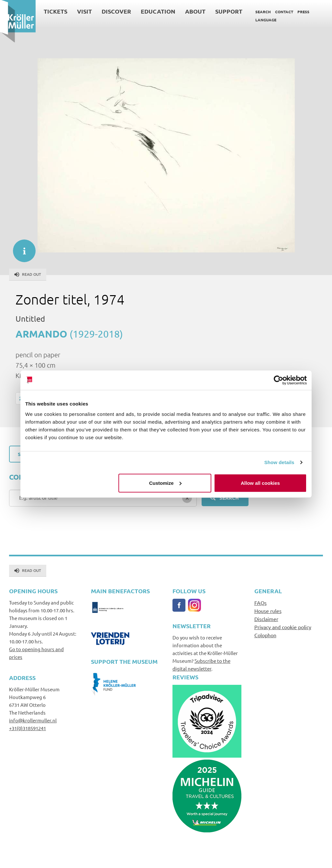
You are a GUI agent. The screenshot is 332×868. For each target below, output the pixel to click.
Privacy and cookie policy (283, 627)
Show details (279, 462)
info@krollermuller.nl (33, 720)
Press (303, 12)
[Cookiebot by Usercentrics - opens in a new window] (278, 380)
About (195, 11)
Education (158, 11)
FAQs (260, 603)
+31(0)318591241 (28, 728)
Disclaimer (266, 619)
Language (266, 20)
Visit (84, 11)
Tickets (55, 11)
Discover (116, 11)
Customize (165, 483)
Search (263, 12)
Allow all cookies (260, 483)
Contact (284, 12)
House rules (268, 611)
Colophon (265, 635)
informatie (21, 248)
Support (229, 11)
